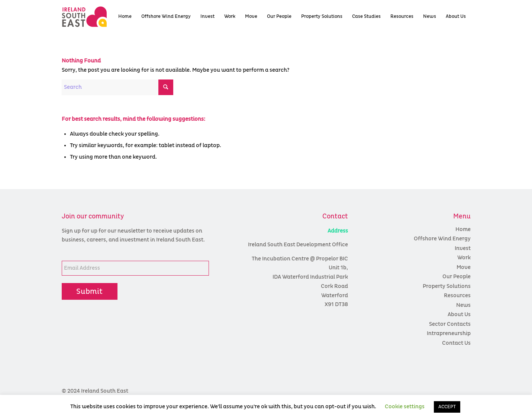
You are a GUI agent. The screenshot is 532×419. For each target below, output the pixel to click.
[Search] (117, 87)
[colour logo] (97, 17)
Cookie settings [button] (405, 407)
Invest (463, 248)
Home (463, 229)
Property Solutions (447, 286)
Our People (457, 277)
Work (464, 258)
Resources (457, 295)
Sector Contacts (450, 324)
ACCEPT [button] (447, 407)
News (463, 305)
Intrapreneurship (449, 333)
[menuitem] (125, 17)
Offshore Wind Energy (442, 239)
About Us (459, 314)
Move (464, 267)
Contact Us (456, 343)
